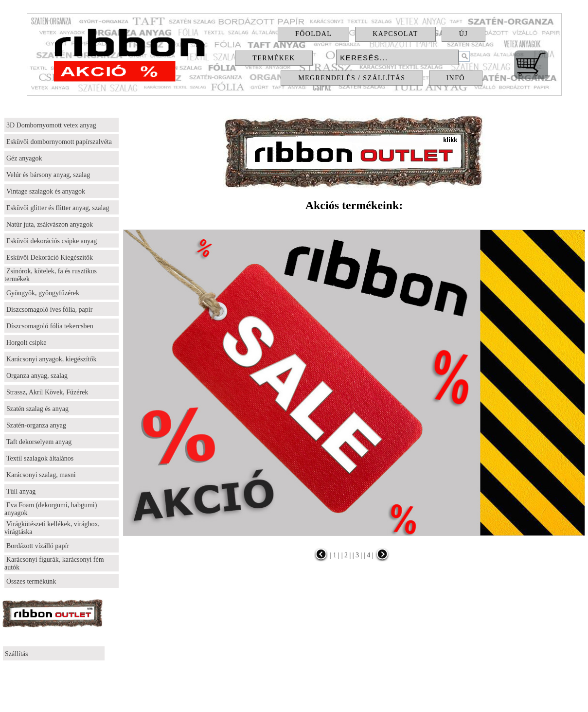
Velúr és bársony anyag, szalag (48, 175)
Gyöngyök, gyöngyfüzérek (43, 293)
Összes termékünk (31, 581)
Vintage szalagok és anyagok (46, 191)
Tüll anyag (21, 491)
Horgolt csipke (27, 343)
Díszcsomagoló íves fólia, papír (49, 310)
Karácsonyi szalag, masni (41, 475)
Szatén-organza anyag (36, 425)
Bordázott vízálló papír (38, 546)
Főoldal (313, 34)
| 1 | (335, 555)
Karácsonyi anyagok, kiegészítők (51, 359)
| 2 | (345, 555)
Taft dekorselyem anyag (39, 442)
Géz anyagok (24, 158)
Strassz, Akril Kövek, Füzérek (47, 392)
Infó (456, 78)
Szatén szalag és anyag (37, 409)
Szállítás (16, 654)
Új (463, 34)
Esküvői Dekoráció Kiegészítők (50, 258)
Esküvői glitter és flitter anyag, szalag (58, 208)
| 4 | (367, 555)
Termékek (274, 58)
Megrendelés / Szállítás (352, 78)
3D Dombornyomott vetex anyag (51, 125)
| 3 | (356, 555)
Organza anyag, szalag (37, 376)
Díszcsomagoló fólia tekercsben (50, 326)
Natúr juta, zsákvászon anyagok (50, 224)
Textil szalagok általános (40, 458)
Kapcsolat (395, 34)
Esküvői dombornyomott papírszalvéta (59, 142)
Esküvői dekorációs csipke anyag (52, 241)
